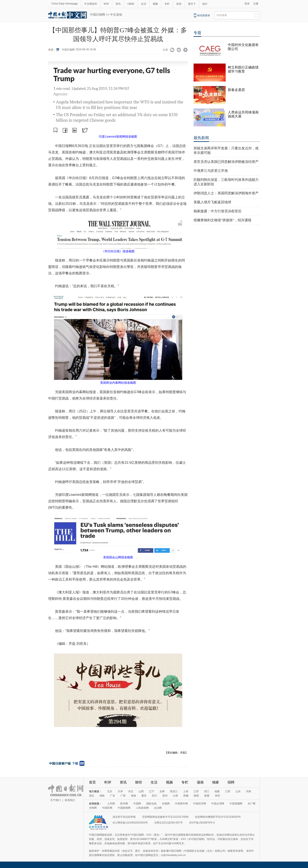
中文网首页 (91, 4)
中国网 (137, 804)
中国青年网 (181, 804)
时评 (106, 4)
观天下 (192, 4)
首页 (92, 782)
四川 (154, 796)
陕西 (196, 796)
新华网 (124, 804)
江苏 (196, 791)
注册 (256, 4)
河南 (249, 791)
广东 (113, 796)
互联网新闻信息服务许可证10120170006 (165, 817)
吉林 (162, 791)
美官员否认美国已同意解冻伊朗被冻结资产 (226, 162)
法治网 (158, 808)
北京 (110, 791)
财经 (139, 782)
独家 (216, 782)
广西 (123, 796)
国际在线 (151, 804)
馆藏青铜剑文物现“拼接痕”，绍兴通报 (222, 220)
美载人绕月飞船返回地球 (212, 202)
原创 (179, 4)
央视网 (166, 804)
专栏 (167, 4)
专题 (197, 33)
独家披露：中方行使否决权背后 (218, 211)
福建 (217, 791)
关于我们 (55, 800)
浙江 (207, 791)
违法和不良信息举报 (124, 817)
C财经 (131, 4)
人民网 (111, 804)
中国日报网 (98, 15)
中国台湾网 (218, 804)
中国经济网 (200, 804)
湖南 (102, 796)
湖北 (92, 796)
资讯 (118, 4)
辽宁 (152, 791)
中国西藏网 (236, 804)
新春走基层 (236, 90)
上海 (186, 791)
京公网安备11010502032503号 (130, 823)
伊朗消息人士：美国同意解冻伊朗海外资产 (226, 193)
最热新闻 (201, 138)
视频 (155, 4)
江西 (228, 791)
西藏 (186, 796)
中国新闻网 (124, 808)
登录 (247, 4)
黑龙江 (174, 791)
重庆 (144, 796)
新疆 (207, 796)
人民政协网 (142, 808)
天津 (120, 791)
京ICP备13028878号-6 (202, 823)
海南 (133, 796)
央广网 (252, 804)
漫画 (200, 782)
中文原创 (116, 15)
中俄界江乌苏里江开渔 (211, 171)
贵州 (165, 796)
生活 (144, 4)
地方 (205, 4)
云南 (175, 796)
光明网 (93, 808)
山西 (141, 791)
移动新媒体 (204, 15)
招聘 (231, 782)
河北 (131, 791)
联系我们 (70, 800)
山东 (238, 791)
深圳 (217, 796)
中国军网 (107, 808)
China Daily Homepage (64, 4)
